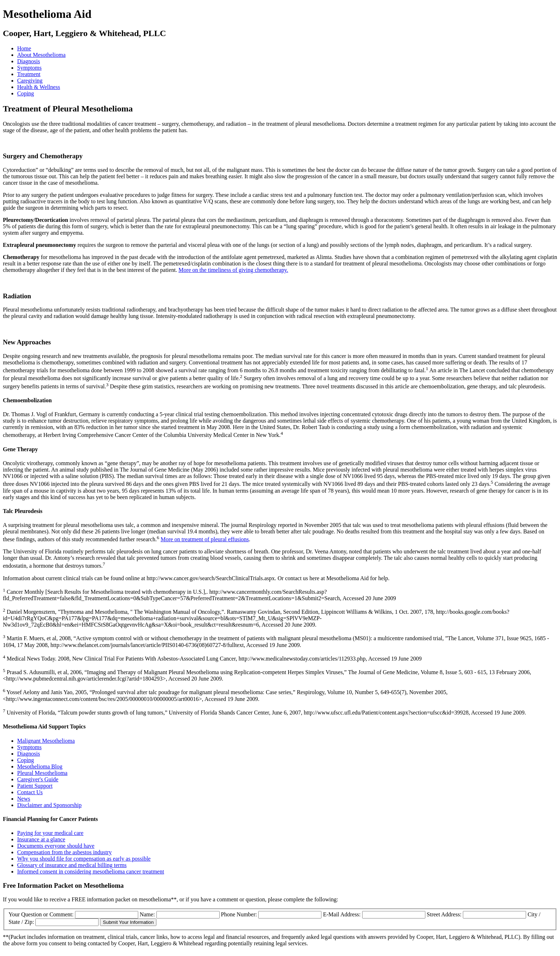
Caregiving (30, 81)
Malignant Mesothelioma (46, 741)
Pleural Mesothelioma (42, 773)
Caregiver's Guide (38, 779)
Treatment (29, 74)
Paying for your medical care (50, 833)
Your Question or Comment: (42, 914)
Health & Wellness (39, 87)
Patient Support (35, 786)
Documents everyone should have (56, 846)
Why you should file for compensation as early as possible (84, 859)
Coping (26, 93)
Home (24, 48)
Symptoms (29, 68)
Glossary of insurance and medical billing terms (72, 865)
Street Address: (445, 914)
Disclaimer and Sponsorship (49, 805)
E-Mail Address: (342, 914)
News (24, 799)
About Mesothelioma (41, 55)
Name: (148, 914)
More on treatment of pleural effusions (205, 539)
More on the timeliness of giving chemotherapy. (233, 270)
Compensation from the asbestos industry (64, 852)
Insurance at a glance (41, 839)
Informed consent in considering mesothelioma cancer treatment (91, 872)
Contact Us (30, 792)
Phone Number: (240, 914)
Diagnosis (29, 61)
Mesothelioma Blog (40, 766)
